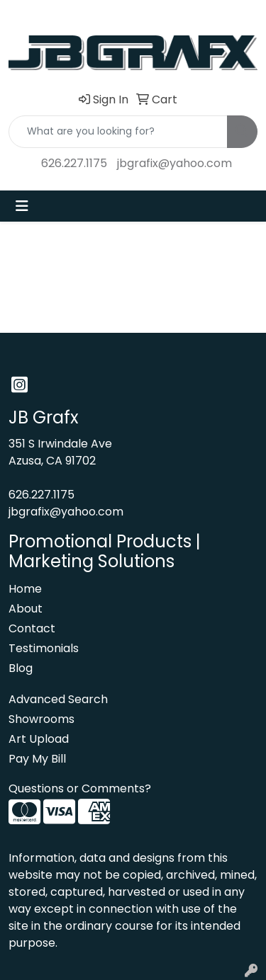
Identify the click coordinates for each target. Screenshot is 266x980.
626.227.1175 (74, 163)
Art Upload (39, 739)
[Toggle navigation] (22, 206)
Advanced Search (58, 699)
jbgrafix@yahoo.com (174, 163)
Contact (32, 628)
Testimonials (44, 648)
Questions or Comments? (80, 788)
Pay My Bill (37, 759)
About (26, 609)
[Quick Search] (118, 132)
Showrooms (41, 719)
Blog (21, 668)
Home (25, 589)
